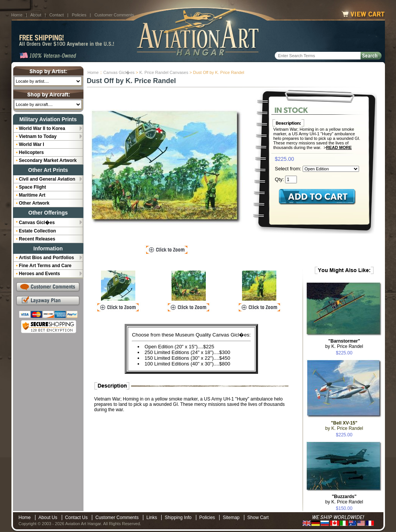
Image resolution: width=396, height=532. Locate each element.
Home (17, 15)
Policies (79, 15)
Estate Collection (38, 231)
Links (152, 518)
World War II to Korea (42, 128)
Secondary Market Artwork (48, 160)
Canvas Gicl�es (119, 72)
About (36, 15)
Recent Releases (37, 239)
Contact (56, 15)
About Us (48, 518)
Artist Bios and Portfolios (47, 258)
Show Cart (258, 518)
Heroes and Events (40, 274)
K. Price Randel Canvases (164, 72)
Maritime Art (32, 195)
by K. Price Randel (344, 344)
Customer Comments (114, 15)
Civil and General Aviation (47, 179)
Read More (339, 147)
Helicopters (31, 152)
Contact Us (76, 518)
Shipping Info (178, 518)
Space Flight (33, 187)
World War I (32, 144)
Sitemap (231, 518)
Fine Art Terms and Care (45, 266)
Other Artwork (34, 203)
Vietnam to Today (38, 136)
